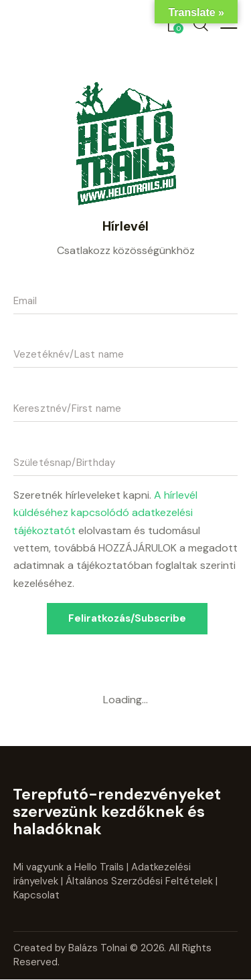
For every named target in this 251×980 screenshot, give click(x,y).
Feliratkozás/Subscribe (127, 618)
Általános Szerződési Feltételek (139, 881)
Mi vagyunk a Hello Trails (69, 867)
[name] (125, 409)
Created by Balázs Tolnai (72, 948)
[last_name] (125, 355)
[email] (125, 301)
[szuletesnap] (125, 464)
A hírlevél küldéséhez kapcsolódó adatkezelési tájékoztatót (105, 513)
